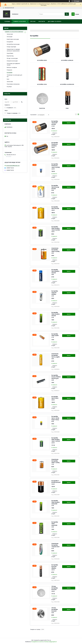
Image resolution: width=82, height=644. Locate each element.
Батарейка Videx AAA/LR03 (55, 524)
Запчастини (10, 34)
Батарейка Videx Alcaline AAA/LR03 (56, 502)
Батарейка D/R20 (42, 60)
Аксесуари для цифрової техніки (13, 64)
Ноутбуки (9, 87)
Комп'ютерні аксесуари (13, 39)
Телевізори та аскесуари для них (14, 76)
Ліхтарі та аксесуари (12, 58)
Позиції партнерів (11, 47)
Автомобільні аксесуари (13, 44)
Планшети (9, 70)
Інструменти (10, 42)
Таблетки (42, 108)
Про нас (33, 21)
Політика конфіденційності (50, 642)
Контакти (42, 21)
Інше (8, 79)
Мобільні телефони (12, 67)
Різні (67, 108)
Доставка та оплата (55, 21)
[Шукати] (67, 14)
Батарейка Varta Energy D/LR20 (55, 187)
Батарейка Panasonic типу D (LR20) (56, 166)
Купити (69, 123)
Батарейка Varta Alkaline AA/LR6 (55, 271)
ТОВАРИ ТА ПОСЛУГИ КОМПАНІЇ (14, 32)
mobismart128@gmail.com (13, 166)
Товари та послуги (19, 21)
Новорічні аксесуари (12, 61)
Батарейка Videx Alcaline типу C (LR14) (56, 439)
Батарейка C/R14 (42, 84)
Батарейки (10, 72)
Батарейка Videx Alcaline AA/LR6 (56, 314)
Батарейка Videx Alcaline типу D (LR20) (56, 228)
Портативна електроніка (13, 84)
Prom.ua (49, 640)
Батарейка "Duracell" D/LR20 (55, 123)
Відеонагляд (10, 56)
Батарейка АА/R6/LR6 (67, 60)
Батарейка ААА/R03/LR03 (67, 84)
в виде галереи (76, 115)
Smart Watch (10, 53)
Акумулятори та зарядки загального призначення (13, 50)
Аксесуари (10, 37)
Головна (7, 21)
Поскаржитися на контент (37, 642)
